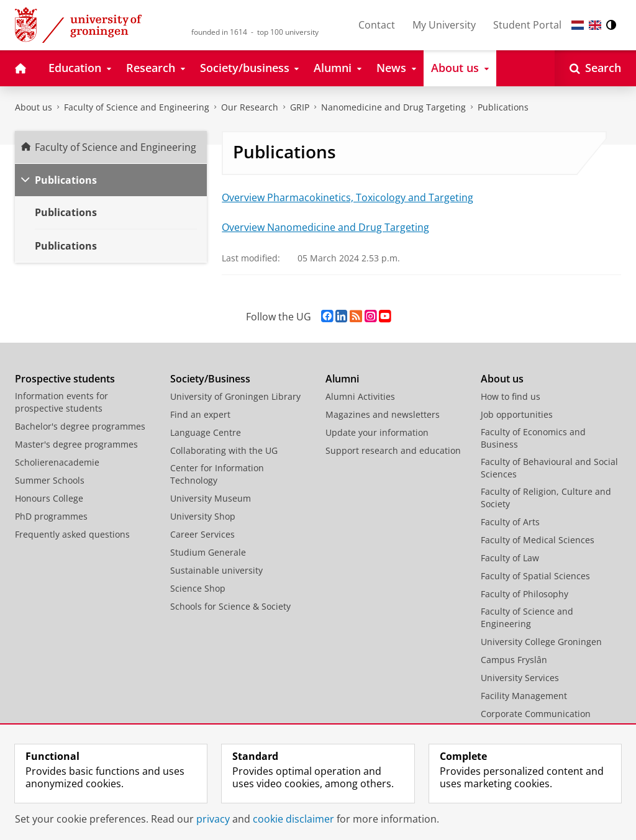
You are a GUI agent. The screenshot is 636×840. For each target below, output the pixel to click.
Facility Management (524, 696)
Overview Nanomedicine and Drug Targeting (325, 227)
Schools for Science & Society (230, 606)
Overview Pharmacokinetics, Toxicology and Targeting (348, 197)
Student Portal (527, 25)
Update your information (377, 432)
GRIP (300, 107)
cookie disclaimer (293, 819)
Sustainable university (216, 570)
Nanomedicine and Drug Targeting (393, 107)
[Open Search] (595, 68)
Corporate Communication (536, 714)
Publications (503, 107)
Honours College (49, 498)
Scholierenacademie (57, 462)
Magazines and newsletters (383, 414)
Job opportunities (517, 414)
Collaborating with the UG (224, 450)
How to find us (511, 396)
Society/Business (210, 379)
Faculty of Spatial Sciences (535, 576)
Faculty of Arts (510, 522)
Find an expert (200, 414)
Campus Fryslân (514, 660)
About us (34, 107)
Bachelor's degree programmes (80, 426)
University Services (520, 678)
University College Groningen (541, 642)
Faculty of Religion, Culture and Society (546, 498)
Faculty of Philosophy (525, 594)
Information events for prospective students (61, 402)
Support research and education (393, 450)
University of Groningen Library (235, 396)
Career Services (202, 534)
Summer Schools (50, 480)
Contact (377, 25)
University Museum (211, 498)
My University (444, 25)
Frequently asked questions (72, 534)
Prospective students (65, 379)
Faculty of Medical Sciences (538, 540)
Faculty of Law (510, 558)
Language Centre (206, 432)
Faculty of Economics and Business (533, 438)
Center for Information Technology (217, 474)
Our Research (250, 107)
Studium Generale (208, 552)
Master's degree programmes (76, 444)
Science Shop (198, 588)
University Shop (203, 516)
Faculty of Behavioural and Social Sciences (549, 468)
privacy (213, 819)
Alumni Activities (360, 396)
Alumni (342, 379)
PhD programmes (51, 516)
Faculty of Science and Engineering (137, 107)
